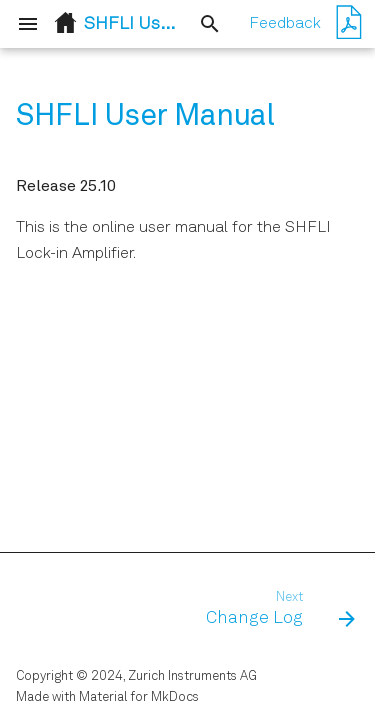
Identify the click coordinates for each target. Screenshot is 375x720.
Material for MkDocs (139, 697)
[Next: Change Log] (277, 610)
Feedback (285, 24)
